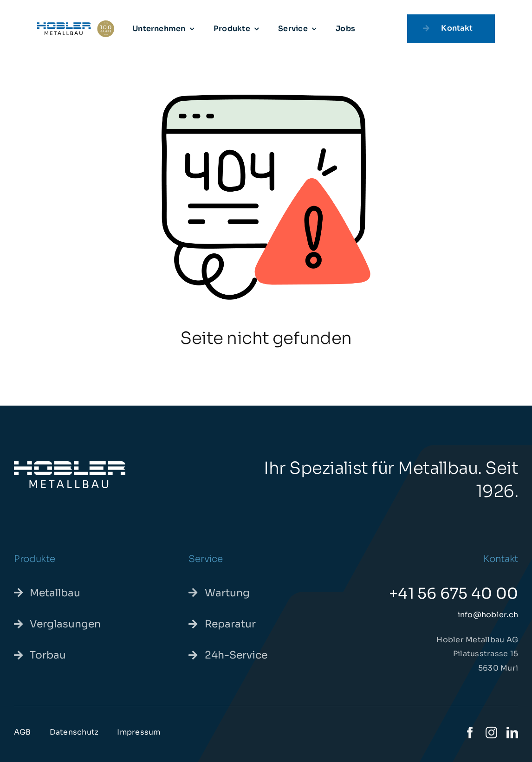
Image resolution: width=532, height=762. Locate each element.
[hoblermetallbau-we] (70, 465)
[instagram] (491, 733)
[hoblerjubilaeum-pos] (76, 24)
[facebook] (470, 733)
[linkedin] (512, 733)
